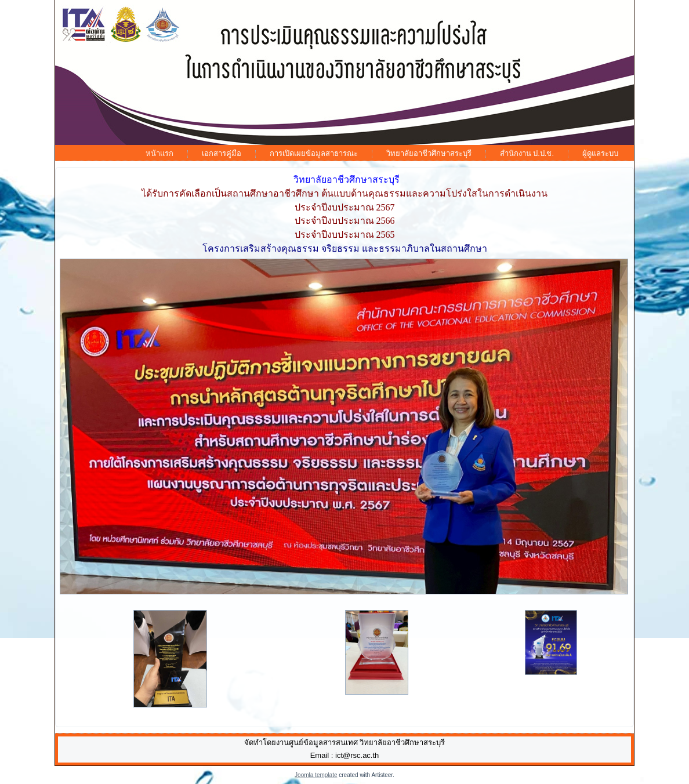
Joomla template (316, 775)
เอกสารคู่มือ (222, 153)
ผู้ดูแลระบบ (600, 153)
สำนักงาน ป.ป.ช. (527, 153)
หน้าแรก (159, 153)
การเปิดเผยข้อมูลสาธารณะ (314, 153)
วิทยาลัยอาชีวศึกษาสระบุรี (429, 153)
